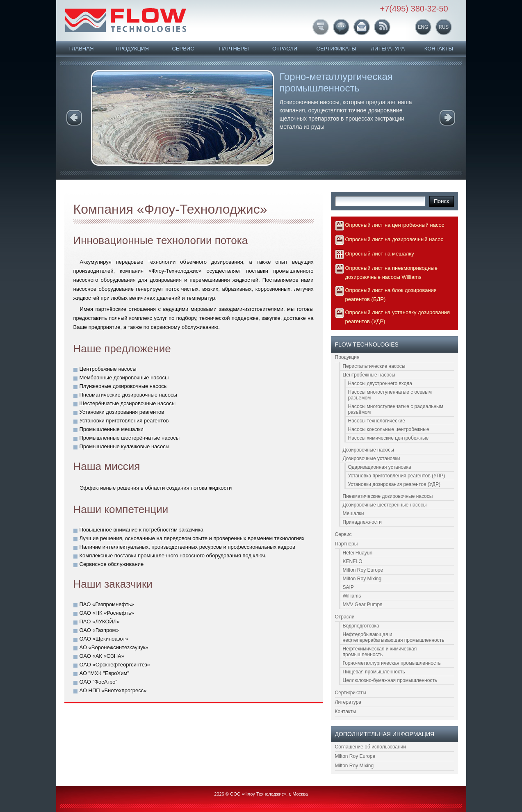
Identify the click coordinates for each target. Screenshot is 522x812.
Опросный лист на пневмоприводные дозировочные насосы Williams (391, 273)
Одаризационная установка (380, 467)
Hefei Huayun (358, 553)
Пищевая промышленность (374, 672)
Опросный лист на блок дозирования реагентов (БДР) (391, 295)
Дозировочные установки (372, 458)
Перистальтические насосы (374, 366)
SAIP (348, 587)
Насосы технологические (377, 421)
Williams (352, 596)
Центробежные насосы (369, 375)
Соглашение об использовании (371, 747)
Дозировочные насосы (368, 450)
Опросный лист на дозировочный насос (394, 239)
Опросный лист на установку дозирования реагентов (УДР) (398, 317)
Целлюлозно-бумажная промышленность (390, 680)
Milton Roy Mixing (362, 579)
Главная (82, 49)
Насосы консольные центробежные (389, 429)
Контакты (439, 49)
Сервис (183, 49)
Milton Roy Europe (363, 570)
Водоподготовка (361, 626)
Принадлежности (362, 522)
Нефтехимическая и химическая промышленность (380, 652)
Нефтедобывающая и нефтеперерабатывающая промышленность (394, 637)
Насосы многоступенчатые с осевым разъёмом (390, 395)
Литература (388, 49)
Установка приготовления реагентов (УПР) (397, 476)
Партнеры (234, 49)
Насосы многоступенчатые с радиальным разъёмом (396, 409)
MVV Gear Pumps (363, 604)
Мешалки (353, 513)
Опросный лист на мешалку (380, 254)
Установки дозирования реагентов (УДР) (394, 484)
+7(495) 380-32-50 (414, 9)
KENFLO (353, 561)
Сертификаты (336, 49)
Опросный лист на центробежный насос (395, 225)
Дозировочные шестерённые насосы (385, 505)
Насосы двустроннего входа (380, 383)
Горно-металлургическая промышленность (336, 82)
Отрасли (285, 49)
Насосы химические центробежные (389, 438)
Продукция (132, 49)
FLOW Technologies (126, 20)
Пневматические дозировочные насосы (388, 496)
